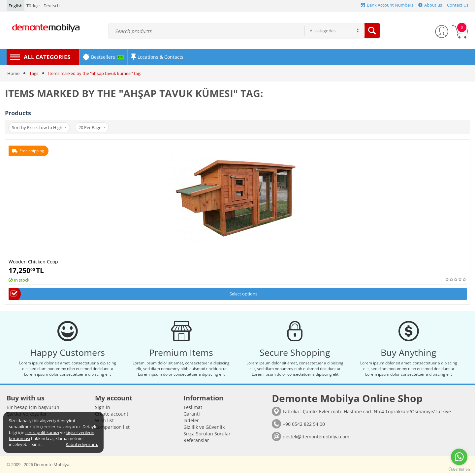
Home (13, 73)
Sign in (103, 410)
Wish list (104, 423)
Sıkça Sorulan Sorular (207, 437)
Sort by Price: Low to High (40, 127)
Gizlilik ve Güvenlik (204, 430)
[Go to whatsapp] (459, 457)
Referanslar (196, 443)
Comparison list (112, 430)
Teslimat (193, 410)
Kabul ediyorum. (82, 444)
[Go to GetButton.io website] (459, 469)
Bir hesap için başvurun (33, 410)
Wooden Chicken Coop (33, 261)
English (16, 6)
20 (94, 127)
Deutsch (52, 6)
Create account (112, 417)
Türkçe (33, 6)
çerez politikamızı (42, 432)
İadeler (191, 423)
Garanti (192, 417)
